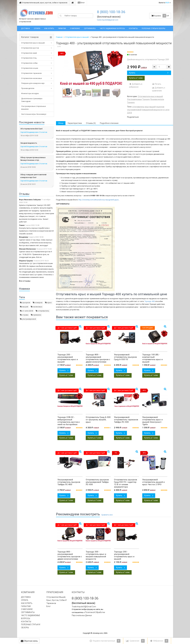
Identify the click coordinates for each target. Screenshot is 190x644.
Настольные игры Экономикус (34, 114)
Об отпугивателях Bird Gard (31, 129)
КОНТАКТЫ (133, 28)
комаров (38, 303)
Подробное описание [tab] (109, 123)
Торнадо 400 (150, 301)
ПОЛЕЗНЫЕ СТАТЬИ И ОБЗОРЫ (153, 28)
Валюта (164, 3)
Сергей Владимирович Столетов (34, 132)
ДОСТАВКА (25, 28)
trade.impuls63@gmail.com (108, 20)
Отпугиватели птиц (29, 58)
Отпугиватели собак (29, 63)
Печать (157, 84)
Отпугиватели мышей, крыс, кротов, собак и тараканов (43, 3)
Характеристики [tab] (75, 123)
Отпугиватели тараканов (31, 73)
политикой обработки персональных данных (88, 614)
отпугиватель (42, 311)
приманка (36, 315)
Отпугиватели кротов (30, 48)
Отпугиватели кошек (30, 68)
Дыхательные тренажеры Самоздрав (32, 100)
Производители (28, 88)
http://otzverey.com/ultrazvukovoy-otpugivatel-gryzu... (99, 200)
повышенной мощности (152, 110)
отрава (24, 315)
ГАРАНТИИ (62, 28)
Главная (59, 37)
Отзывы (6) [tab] (91, 123)
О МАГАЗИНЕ (75, 28)
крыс (48, 303)
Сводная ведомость (29, 143)
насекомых (36, 307)
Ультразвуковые (134, 99)
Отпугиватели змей (29, 53)
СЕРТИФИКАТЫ (90, 28)
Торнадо (146, 99)
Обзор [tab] (61, 123)
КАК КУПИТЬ (49, 28)
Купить (149, 73)
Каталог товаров (30, 37)
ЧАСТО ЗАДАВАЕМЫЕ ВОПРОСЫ (112, 28)
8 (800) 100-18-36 (111, 12)
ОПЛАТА (37, 28)
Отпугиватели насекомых (32, 78)
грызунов (25, 303)
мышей (24, 307)
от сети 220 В (27, 311)
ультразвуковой (28, 319)
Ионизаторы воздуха (30, 93)
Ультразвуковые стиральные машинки (33, 108)
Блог (81, 3)
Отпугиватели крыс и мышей (33, 43)
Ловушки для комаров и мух (33, 83)
